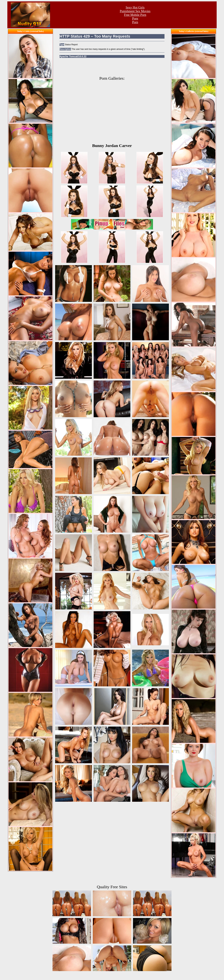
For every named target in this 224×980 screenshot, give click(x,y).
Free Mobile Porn (135, 15)
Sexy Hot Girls (135, 8)
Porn (135, 19)
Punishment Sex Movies (135, 11)
